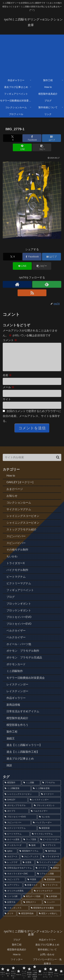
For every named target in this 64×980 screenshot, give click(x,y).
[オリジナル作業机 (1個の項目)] (17, 896)
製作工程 (17, 950)
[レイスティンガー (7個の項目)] (45, 805)
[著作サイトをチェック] (17, 284)
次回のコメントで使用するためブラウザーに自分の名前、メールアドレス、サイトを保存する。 (32, 421)
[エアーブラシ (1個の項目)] (13, 891)
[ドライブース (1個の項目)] (51, 891)
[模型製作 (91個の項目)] (12, 788)
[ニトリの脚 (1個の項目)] (12, 902)
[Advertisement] (32, 55)
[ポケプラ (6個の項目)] (16, 817)
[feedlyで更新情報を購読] (47, 284)
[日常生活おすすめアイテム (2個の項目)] (18, 873)
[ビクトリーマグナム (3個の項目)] (20, 834)
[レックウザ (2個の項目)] (12, 868)
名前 (7, 381)
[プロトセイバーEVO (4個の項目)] (20, 822)
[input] (32, 463)
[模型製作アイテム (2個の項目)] (31, 857)
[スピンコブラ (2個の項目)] (14, 885)
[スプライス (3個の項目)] (51, 851)
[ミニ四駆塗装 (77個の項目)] (17, 794)
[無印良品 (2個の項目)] (52, 857)
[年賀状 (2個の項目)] (34, 885)
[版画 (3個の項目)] (34, 851)
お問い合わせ (47, 960)
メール (9, 393)
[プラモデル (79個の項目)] (51, 788)
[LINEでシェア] (22, 147)
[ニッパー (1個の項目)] (52, 908)
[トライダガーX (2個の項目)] (51, 862)
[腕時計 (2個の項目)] (55, 873)
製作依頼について (47, 955)
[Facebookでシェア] (32, 138)
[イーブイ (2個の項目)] (41, 873)
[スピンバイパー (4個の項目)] (17, 828)
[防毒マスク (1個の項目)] (32, 891)
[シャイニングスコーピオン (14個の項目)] (21, 800)
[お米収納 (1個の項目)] (53, 902)
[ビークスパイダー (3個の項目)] (50, 845)
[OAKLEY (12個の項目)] (15, 805)
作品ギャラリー (47, 945)
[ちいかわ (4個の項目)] (49, 822)
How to (17, 960)
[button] (42, 147)
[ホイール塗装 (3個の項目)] (12, 845)
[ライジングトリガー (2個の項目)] (48, 868)
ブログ (17, 945)
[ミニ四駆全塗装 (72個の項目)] (46, 794)
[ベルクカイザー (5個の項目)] (45, 817)
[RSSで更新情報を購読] (32, 293)
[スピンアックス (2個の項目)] (30, 862)
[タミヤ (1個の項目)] (10, 919)
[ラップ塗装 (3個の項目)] (30, 845)
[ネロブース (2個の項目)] (11, 862)
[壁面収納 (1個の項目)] (52, 885)
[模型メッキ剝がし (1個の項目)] (49, 919)
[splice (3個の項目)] (10, 857)
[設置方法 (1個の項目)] (12, 908)
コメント (10, 340)
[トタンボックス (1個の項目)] (16, 913)
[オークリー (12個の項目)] (50, 800)
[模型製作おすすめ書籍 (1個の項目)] (45, 913)
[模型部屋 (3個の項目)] (49, 834)
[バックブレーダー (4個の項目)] (46, 828)
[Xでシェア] (13, 138)
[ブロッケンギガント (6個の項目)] (47, 811)
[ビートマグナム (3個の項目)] (16, 839)
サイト (7, 405)
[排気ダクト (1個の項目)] (32, 908)
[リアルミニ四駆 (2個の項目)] (48, 879)
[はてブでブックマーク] (51, 138)
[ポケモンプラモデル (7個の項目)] (17, 811)
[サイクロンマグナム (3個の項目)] (46, 839)
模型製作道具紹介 (17, 955)
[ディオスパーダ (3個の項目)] (15, 851)
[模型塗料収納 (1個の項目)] (27, 919)
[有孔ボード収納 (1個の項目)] (33, 902)
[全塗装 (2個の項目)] (28, 868)
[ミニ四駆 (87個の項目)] (31, 788)
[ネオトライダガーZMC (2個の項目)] (19, 879)
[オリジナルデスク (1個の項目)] (47, 896)
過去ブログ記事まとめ (47, 950)
